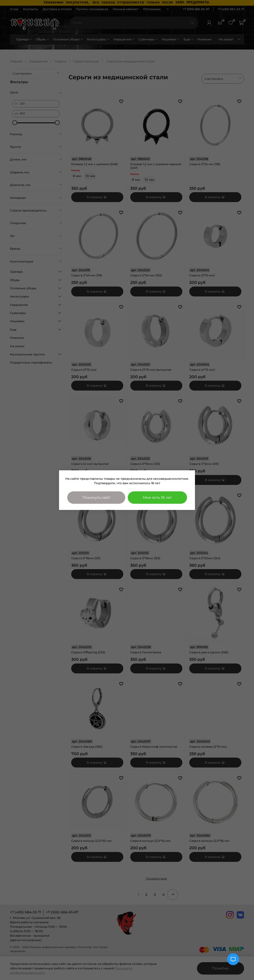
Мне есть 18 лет (157, 497)
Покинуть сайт (96, 497)
